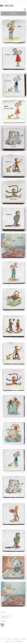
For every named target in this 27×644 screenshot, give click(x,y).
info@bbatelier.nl (6, 617)
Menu (13, 13)
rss (19, 639)
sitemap (16, 639)
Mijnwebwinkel (19, 641)
